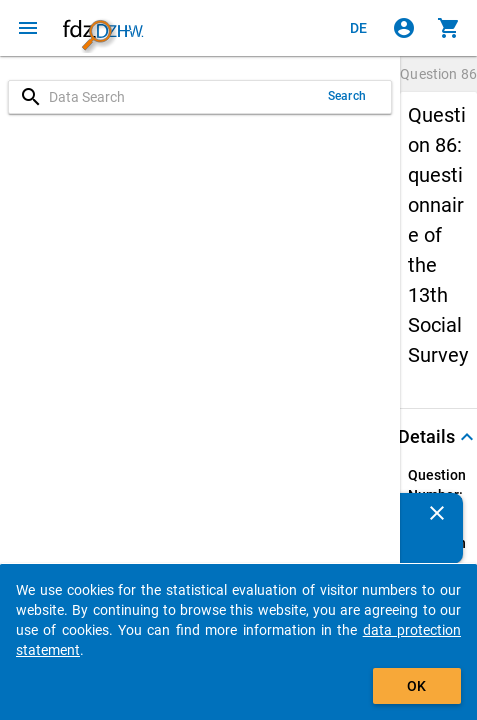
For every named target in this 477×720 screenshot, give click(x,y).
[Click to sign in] (404, 28)
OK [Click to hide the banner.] (416, 686)
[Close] (437, 513)
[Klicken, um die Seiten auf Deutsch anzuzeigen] (359, 28)
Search (347, 96)
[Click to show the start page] (103, 28)
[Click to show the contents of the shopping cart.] (449, 28)
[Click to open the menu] (28, 28)
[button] (438, 437)
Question (438, 74)
